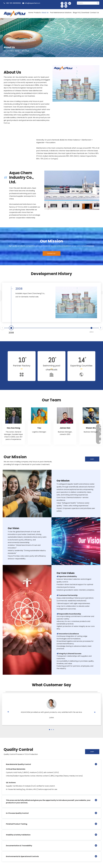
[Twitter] (62, 6)
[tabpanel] (13, 426)
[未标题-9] (76, 83)
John (51, 718)
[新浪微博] (70, 3)
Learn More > (92, 460)
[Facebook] (62, 3)
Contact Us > (52, 253)
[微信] (66, 6)
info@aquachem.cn (32, 3)
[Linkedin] (66, 3)
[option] (19, 143)
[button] (50, 730)
